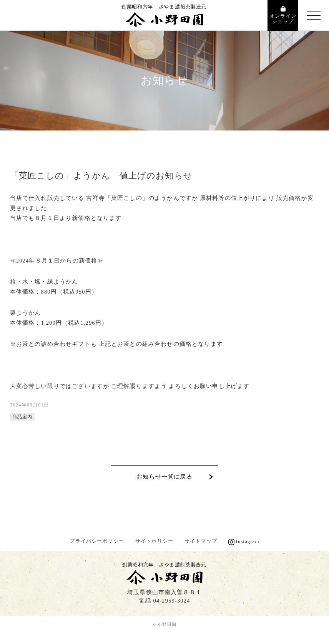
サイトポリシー (154, 541)
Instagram (248, 542)
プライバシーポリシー (97, 541)
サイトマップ (201, 541)
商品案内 (22, 417)
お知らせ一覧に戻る (164, 477)
